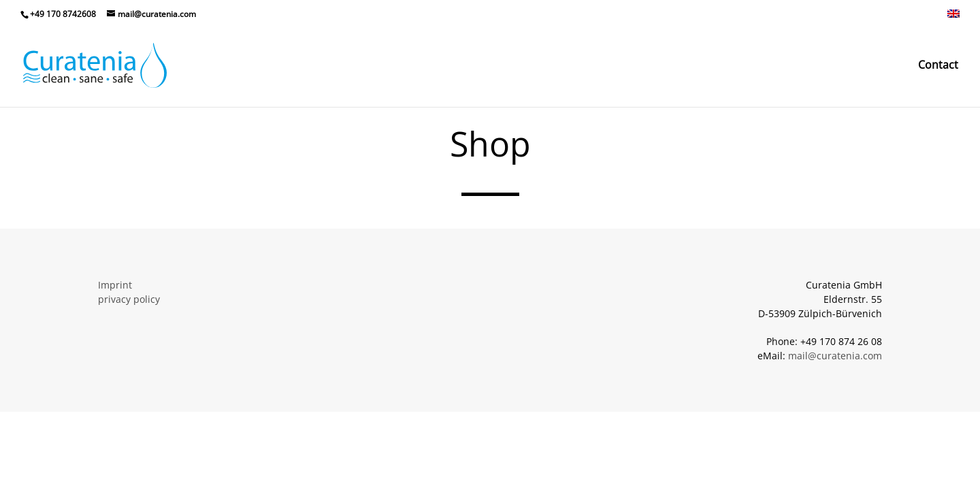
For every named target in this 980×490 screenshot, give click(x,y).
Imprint (115, 285)
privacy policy (129, 299)
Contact (938, 66)
